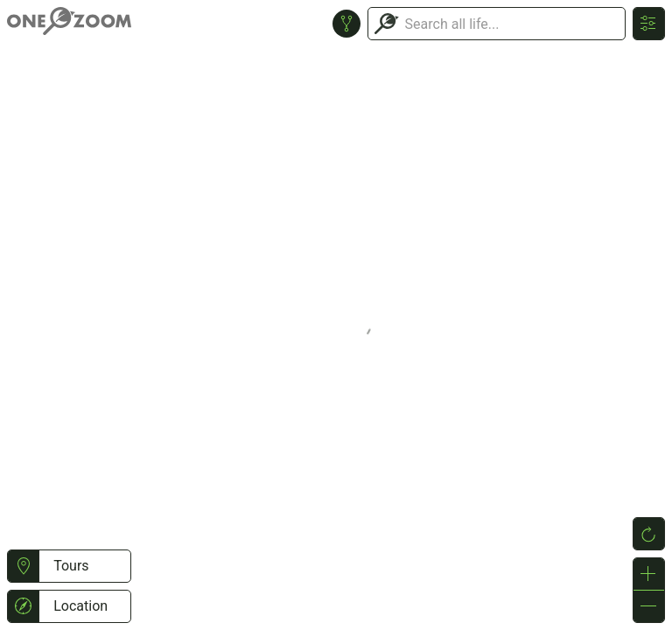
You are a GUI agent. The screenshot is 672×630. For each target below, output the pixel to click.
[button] (23, 566)
